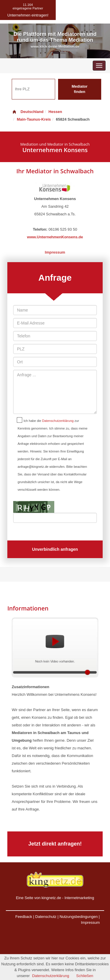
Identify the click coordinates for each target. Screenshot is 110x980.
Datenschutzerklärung (58, 421)
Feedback (24, 917)
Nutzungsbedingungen (79, 917)
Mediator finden (79, 89)
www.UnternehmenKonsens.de (55, 237)
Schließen (85, 976)
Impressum (55, 252)
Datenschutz (46, 917)
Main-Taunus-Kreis (34, 119)
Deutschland (28, 112)
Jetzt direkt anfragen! (55, 844)
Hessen (55, 112)
